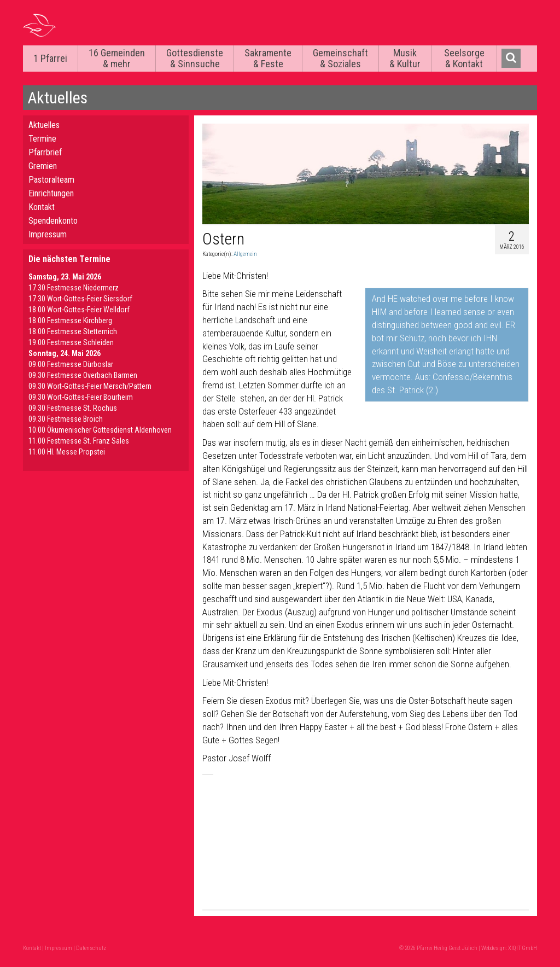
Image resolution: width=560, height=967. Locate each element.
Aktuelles (44, 125)
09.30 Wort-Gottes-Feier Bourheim (81, 397)
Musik (405, 58)
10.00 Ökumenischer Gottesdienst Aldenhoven (100, 430)
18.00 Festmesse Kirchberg (70, 321)
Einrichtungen (51, 193)
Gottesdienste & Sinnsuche (195, 58)
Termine (42, 139)
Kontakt (42, 207)
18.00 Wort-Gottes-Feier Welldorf (79, 310)
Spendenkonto (53, 221)
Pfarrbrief (45, 152)
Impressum (48, 234)
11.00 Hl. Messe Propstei (67, 452)
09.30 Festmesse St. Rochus (73, 408)
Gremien (43, 166)
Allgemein (245, 254)
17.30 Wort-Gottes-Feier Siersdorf (80, 299)
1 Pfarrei (50, 58)
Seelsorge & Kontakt (464, 58)
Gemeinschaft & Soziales (340, 58)
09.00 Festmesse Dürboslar (71, 364)
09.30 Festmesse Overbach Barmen (83, 375)
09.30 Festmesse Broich (66, 419)
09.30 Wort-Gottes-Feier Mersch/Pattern (90, 386)
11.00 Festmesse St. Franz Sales (79, 441)
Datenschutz (91, 948)
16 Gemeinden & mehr (117, 58)
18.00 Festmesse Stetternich (73, 331)
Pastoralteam (51, 180)
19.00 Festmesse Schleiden (71, 342)
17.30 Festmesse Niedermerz (74, 288)
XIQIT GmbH (523, 948)
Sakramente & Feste (268, 58)
